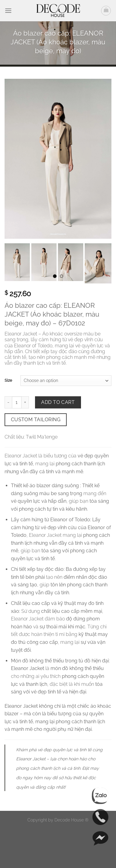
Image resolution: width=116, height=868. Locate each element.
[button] (8, 10)
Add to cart (58, 402)
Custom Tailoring (36, 420)
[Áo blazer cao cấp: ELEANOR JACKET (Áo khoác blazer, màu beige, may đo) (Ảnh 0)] (58, 158)
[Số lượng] (17, 402)
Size (8, 380)
